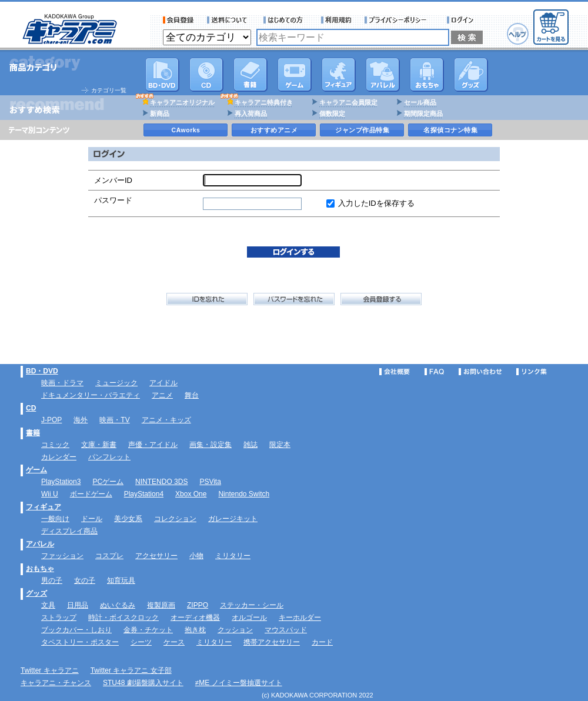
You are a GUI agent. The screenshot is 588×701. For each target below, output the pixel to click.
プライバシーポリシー (399, 20)
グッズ (471, 75)
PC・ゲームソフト (295, 75)
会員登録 (178, 20)
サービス (286, 20)
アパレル (383, 75)
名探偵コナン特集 (450, 130)
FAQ (434, 372)
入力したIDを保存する (376, 203)
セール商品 (420, 102)
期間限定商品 (423, 114)
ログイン (462, 20)
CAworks (186, 130)
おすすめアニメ (274, 130)
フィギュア (339, 75)
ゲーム (36, 470)
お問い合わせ (480, 372)
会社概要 (395, 372)
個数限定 (332, 114)
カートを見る (551, 27)
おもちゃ (427, 75)
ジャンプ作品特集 (362, 130)
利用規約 (336, 20)
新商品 (160, 114)
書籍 (250, 75)
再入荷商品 (251, 114)
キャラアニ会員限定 (348, 102)
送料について (229, 20)
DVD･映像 (162, 75)
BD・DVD (42, 371)
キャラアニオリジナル (182, 102)
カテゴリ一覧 (109, 90)
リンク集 (532, 372)
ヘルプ (518, 34)
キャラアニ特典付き (264, 102)
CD (206, 75)
